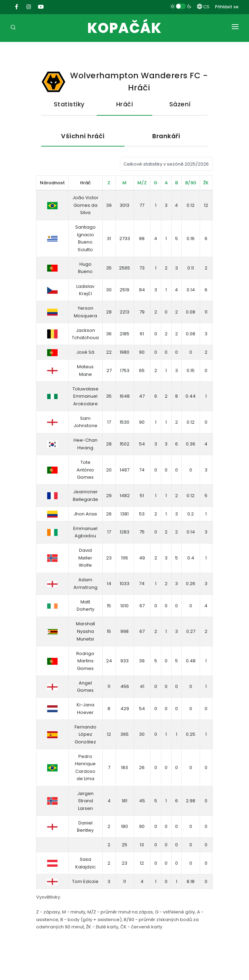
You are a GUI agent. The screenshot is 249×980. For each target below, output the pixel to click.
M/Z (142, 183)
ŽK (206, 183)
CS (203, 7)
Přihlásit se (227, 7)
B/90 (191, 183)
